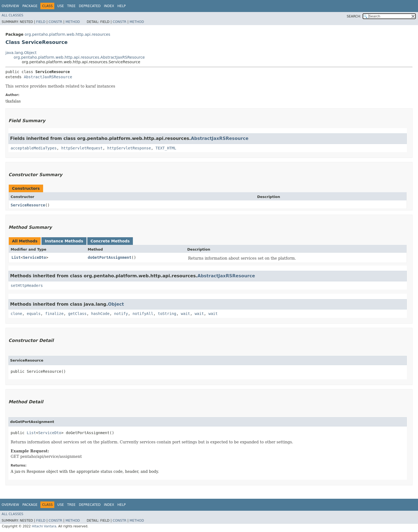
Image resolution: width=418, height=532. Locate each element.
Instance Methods (64, 241)
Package (30, 6)
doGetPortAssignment (110, 257)
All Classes (12, 15)
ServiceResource (28, 205)
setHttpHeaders (27, 285)
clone (16, 314)
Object (116, 304)
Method (73, 22)
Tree (71, 6)
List (16, 257)
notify (121, 314)
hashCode (100, 314)
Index (109, 6)
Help (122, 6)
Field (41, 22)
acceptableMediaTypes (34, 148)
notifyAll (143, 314)
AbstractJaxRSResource (48, 77)
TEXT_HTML (166, 148)
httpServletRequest (82, 148)
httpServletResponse (129, 148)
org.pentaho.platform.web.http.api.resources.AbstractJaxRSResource (79, 57)
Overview (10, 6)
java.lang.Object (21, 53)
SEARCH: (354, 16)
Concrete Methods (110, 241)
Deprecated (90, 6)
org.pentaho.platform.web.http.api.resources (67, 34)
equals (34, 314)
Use (61, 6)
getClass (77, 314)
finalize (54, 314)
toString (167, 314)
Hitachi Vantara (44, 526)
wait (186, 314)
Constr (55, 22)
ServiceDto (34, 257)
